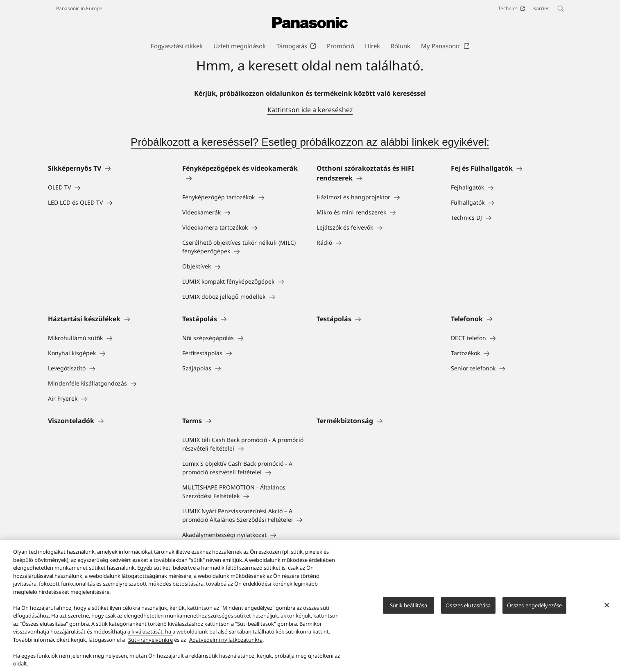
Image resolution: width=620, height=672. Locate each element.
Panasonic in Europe (79, 8)
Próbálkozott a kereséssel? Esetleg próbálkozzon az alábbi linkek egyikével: (310, 142)
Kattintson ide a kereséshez (310, 110)
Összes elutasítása (468, 605)
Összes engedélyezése (535, 605)
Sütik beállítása (408, 605)
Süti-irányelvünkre (150, 640)
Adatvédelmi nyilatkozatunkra (226, 640)
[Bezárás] (607, 605)
